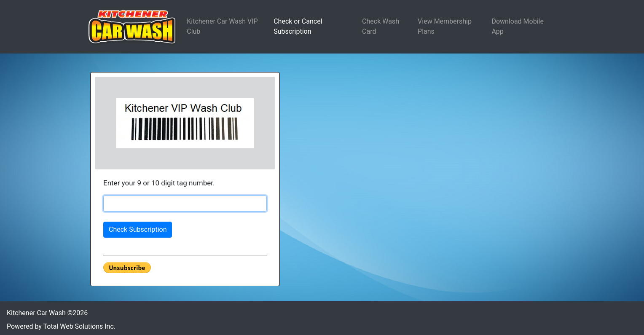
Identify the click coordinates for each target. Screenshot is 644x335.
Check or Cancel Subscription (298, 26)
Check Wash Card (381, 26)
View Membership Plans (445, 26)
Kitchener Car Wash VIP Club (222, 26)
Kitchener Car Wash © (47, 313)
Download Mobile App (518, 26)
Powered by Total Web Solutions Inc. (61, 326)
